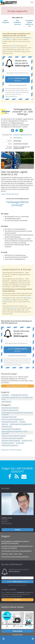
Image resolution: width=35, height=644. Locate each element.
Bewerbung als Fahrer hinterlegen (18, 386)
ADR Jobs (22, 422)
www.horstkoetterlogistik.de (10, 194)
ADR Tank (5, 424)
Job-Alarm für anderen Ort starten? (17, 85)
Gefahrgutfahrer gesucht (10, 422)
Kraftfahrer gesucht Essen (10, 410)
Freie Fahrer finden (18, 635)
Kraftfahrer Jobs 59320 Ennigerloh (12, 438)
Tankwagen (5, 395)
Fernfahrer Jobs (27, 441)
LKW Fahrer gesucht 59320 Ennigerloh (14, 436)
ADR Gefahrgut (6, 402)
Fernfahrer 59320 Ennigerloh (11, 441)
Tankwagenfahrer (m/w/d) (19, 395)
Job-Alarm (13, 48)
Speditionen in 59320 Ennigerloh (11, 450)
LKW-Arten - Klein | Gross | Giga (12, 554)
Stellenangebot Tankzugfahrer (11, 429)
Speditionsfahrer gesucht (10, 445)
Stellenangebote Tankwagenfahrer (21, 424)
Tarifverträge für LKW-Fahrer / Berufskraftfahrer (16, 551)
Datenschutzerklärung (11, 96)
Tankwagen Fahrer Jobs (9, 417)
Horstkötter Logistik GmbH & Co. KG (23, 135)
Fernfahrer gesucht (8, 443)
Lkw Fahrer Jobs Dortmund (10, 408)
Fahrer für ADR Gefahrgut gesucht (12, 419)
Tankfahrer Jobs (7, 427)
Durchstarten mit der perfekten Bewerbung (15, 557)
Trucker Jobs (20, 443)
